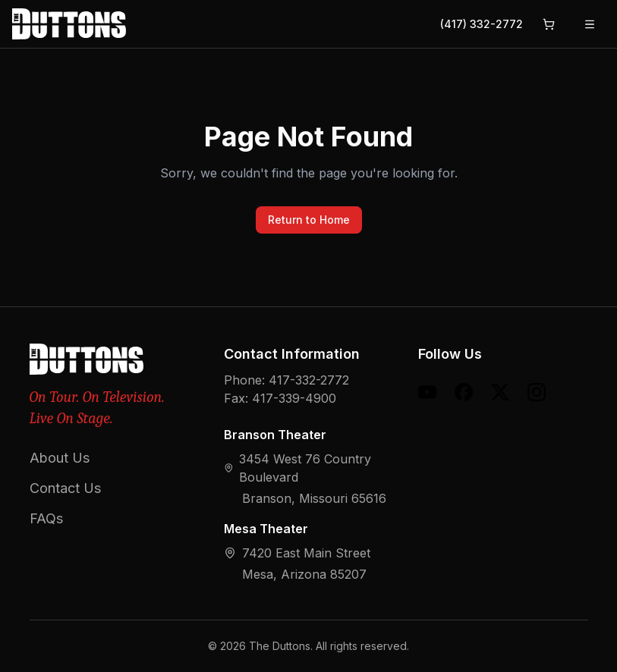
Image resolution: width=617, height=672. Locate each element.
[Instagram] (537, 392)
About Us (60, 458)
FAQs (46, 518)
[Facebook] (464, 392)
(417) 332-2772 (482, 24)
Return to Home (309, 220)
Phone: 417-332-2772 (286, 380)
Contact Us (65, 488)
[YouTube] (427, 392)
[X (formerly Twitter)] (500, 392)
